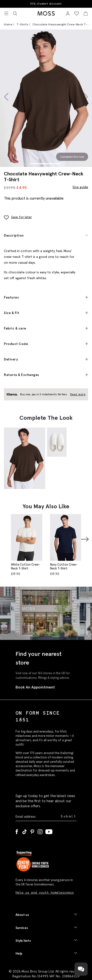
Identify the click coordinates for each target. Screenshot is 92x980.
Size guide (80, 187)
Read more (78, 394)
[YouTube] (49, 831)
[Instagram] (40, 831)
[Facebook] (17, 831)
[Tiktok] (25, 831)
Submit (69, 816)
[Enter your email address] (38, 817)
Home (8, 24)
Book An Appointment (35, 687)
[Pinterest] (32, 831)
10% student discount (46, 4)
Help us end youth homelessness (45, 893)
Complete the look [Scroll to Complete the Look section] (72, 157)
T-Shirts (22, 24)
